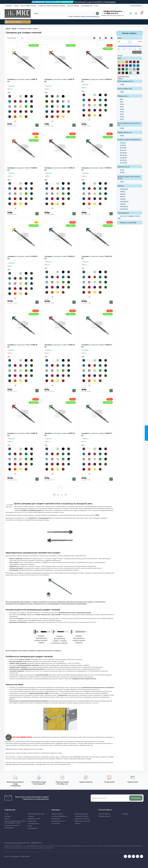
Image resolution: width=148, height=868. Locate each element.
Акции (30, 826)
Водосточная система (82, 821)
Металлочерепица (58, 821)
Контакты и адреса (73, 6)
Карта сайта (32, 821)
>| (66, 495)
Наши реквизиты (87, 6)
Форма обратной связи (36, 814)
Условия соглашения (12, 825)
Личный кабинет (104, 814)
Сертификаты (9, 828)
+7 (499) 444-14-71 (110, 13)
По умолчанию (13, 38)
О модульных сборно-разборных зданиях (52, 6)
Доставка (9, 6)
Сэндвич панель (57, 814)
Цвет (9, 92)
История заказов (104, 816)
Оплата (16, 6)
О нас (96, 6)
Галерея (31, 816)
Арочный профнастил (59, 816)
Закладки (125, 814)
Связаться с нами (34, 819)
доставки (77, 757)
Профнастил (56, 819)
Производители (34, 823)
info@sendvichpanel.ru (112, 11)
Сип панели (56, 823)
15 (24, 38)
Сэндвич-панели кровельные (90, 16)
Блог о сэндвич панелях (28, 6)
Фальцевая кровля (81, 814)
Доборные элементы (82, 819)
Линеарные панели (82, 816)
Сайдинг (78, 823)
